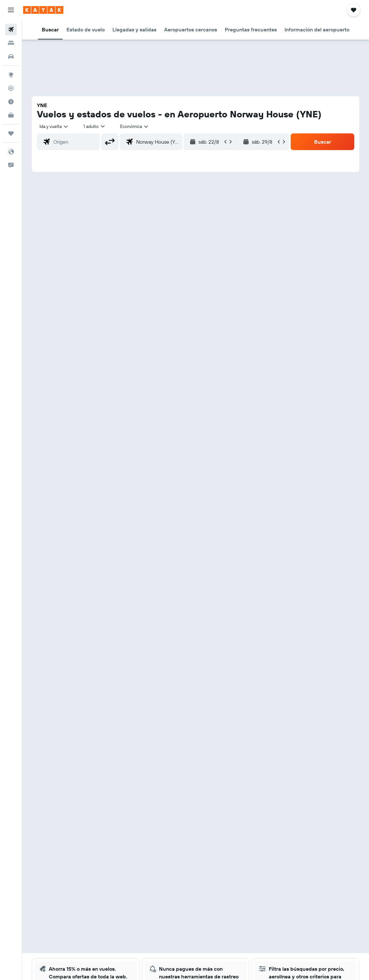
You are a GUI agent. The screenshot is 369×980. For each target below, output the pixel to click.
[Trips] (11, 133)
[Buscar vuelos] (11, 30)
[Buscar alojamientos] (11, 43)
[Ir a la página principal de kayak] (43, 10)
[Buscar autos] (11, 56)
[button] (11, 10)
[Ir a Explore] (11, 75)
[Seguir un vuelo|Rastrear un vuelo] (11, 88)
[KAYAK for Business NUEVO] (11, 115)
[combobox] (135, 126)
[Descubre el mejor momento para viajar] (11, 102)
